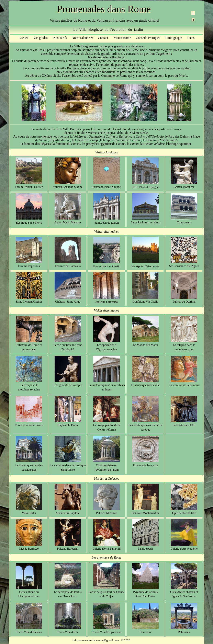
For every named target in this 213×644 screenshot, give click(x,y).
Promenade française (145, 465)
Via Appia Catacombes (145, 266)
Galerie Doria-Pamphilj (106, 549)
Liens (191, 38)
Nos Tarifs (60, 38)
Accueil (24, 38)
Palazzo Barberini (68, 549)
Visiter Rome (122, 38)
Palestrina (184, 632)
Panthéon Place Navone (107, 187)
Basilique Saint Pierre (29, 223)
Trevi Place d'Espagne (145, 187)
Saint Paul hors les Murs (145, 222)
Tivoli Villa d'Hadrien (29, 632)
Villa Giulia (29, 513)
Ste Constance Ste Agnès (184, 266)
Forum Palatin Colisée (29, 187)
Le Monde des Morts (145, 345)
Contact (103, 38)
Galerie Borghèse (184, 187)
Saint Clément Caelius (29, 302)
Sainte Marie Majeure (68, 222)
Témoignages (173, 38)
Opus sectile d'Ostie (184, 513)
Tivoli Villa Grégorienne (106, 632)
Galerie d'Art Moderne (184, 549)
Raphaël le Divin (68, 425)
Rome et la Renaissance (29, 425)
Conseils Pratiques (148, 38)
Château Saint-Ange (68, 302)
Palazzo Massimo (107, 513)
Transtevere (184, 222)
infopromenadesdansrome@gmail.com (96, 640)
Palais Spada (145, 549)
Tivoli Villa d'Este (68, 632)
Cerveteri (145, 632)
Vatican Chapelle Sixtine (68, 187)
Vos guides (41, 38)
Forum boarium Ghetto (107, 266)
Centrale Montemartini (145, 513)
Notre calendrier (82, 38)
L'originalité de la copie (68, 385)
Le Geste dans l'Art (184, 425)
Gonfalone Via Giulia (145, 302)
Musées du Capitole (68, 513)
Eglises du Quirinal (184, 302)
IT (193, 20)
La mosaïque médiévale (145, 385)
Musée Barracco (29, 549)
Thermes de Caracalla (68, 266)
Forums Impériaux (29, 266)
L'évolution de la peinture (184, 385)
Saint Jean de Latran (107, 223)
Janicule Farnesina (107, 302)
